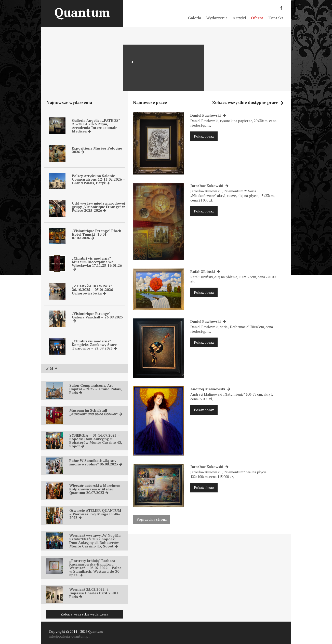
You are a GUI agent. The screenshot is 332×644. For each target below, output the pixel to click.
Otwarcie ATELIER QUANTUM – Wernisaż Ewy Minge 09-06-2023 (95, 514)
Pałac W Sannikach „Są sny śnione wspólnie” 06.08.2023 (96, 462)
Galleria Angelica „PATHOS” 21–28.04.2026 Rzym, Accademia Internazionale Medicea (96, 126)
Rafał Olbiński (205, 271)
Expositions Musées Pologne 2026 (97, 150)
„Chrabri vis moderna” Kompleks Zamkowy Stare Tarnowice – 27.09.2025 (94, 345)
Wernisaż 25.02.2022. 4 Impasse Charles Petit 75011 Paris (94, 593)
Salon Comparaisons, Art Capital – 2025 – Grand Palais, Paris (96, 389)
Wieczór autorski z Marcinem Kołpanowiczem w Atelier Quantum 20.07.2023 (95, 489)
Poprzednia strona (152, 519)
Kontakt (276, 18)
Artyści (239, 18)
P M (52, 368)
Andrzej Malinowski (210, 389)
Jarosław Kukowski (209, 186)
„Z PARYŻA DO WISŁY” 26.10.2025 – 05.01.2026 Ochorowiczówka (92, 290)
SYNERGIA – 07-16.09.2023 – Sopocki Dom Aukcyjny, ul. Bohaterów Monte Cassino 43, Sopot (96, 441)
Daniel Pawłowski (208, 115)
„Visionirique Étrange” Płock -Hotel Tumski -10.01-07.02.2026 (98, 234)
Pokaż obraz (204, 136)
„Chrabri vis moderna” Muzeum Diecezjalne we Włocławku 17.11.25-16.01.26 (97, 263)
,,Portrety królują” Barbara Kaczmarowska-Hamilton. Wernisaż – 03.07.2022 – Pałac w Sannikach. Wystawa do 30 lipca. (95, 568)
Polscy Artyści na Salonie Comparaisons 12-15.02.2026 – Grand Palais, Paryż (98, 179)
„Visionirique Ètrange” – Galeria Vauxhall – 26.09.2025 (97, 317)
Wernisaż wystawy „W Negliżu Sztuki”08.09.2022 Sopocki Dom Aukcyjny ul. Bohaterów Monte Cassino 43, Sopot (95, 541)
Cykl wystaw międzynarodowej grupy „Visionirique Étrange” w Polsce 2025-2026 (98, 207)
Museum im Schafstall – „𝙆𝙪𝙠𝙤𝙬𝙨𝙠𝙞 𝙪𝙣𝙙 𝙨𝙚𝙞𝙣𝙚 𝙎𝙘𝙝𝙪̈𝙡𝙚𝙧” (96, 412)
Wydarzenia (217, 18)
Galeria (195, 18)
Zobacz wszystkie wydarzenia (84, 614)
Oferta (257, 18)
